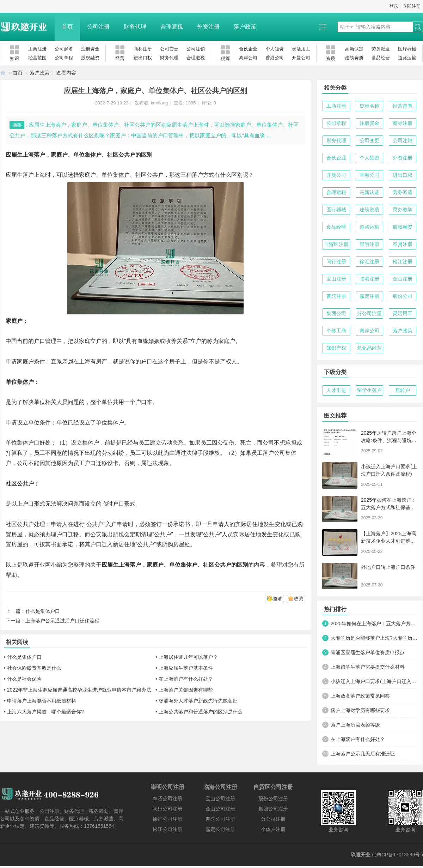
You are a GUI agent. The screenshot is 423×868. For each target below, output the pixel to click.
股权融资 (90, 58)
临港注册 (369, 279)
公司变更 (169, 49)
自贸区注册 (336, 244)
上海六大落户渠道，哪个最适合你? (45, 712)
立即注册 (412, 6)
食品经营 (381, 58)
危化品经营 (369, 348)
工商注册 (37, 49)
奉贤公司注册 (167, 798)
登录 (394, 6)
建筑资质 (354, 58)
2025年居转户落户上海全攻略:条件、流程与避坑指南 (389, 440)
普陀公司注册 (220, 819)
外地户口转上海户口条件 (388, 567)
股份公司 (403, 296)
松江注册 (403, 261)
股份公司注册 (273, 798)
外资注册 (208, 27)
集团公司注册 (273, 809)
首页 (67, 27)
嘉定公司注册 (220, 829)
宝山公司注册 (220, 798)
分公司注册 (369, 313)
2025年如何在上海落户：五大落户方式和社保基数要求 (389, 507)
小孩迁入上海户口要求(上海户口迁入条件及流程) (374, 681)
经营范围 (37, 58)
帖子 (345, 27)
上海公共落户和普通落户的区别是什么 (201, 712)
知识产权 (336, 348)
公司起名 (64, 49)
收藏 (299, 599)
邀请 (277, 599)
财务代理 (135, 27)
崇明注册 (369, 244)
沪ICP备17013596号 (398, 855)
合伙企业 (248, 49)
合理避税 (172, 27)
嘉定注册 (369, 296)
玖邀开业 (361, 855)
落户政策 (245, 27)
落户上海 (34, 175)
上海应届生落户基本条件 (186, 668)
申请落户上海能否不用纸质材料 (42, 701)
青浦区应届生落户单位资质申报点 (368, 652)
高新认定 (354, 49)
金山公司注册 (220, 809)
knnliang (159, 103)
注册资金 (90, 49)
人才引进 (336, 390)
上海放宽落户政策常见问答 (360, 696)
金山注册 (403, 279)
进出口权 (143, 58)
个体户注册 (273, 829)
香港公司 (275, 58)
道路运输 (407, 58)
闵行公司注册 (167, 809)
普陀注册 (336, 296)
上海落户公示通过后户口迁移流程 (62, 621)
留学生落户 (369, 390)
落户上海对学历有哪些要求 (360, 710)
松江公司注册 (167, 829)
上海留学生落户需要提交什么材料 (368, 667)
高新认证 (369, 192)
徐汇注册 (369, 261)
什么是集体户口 (43, 611)
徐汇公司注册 (167, 819)
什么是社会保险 (24, 679)
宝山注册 (336, 279)
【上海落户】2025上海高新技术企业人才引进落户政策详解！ (389, 541)
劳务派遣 (381, 49)
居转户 (403, 390)
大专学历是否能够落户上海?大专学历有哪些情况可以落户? (374, 638)
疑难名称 (369, 106)
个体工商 (336, 331)
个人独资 (275, 49)
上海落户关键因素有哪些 (186, 690)
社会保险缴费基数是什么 (34, 668)
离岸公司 (248, 58)
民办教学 (403, 210)
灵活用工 (301, 49)
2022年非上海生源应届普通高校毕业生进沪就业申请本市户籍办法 (79, 690)
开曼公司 (301, 58)
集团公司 (336, 313)
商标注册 (143, 49)
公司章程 (64, 58)
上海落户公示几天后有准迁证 (363, 754)
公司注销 (196, 49)
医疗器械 (407, 49)
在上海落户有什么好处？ (186, 679)
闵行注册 (336, 261)
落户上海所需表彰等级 (355, 725)
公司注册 (98, 27)
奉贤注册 (403, 244)
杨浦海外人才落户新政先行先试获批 (198, 701)
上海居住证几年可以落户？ (188, 657)
